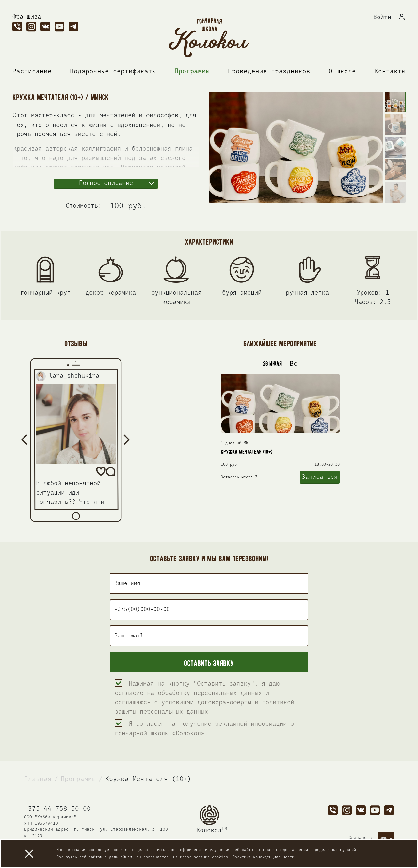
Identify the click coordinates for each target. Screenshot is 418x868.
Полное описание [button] (106, 183)
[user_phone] (209, 610)
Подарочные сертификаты (113, 71)
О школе (342, 71)
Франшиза (27, 17)
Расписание (32, 71)
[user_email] (209, 636)
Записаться (320, 479)
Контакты (390, 71)
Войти (382, 17)
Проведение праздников (269, 71)
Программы (192, 71)
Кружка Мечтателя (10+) (148, 779)
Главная (38, 779)
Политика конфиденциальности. (265, 857)
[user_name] (209, 584)
